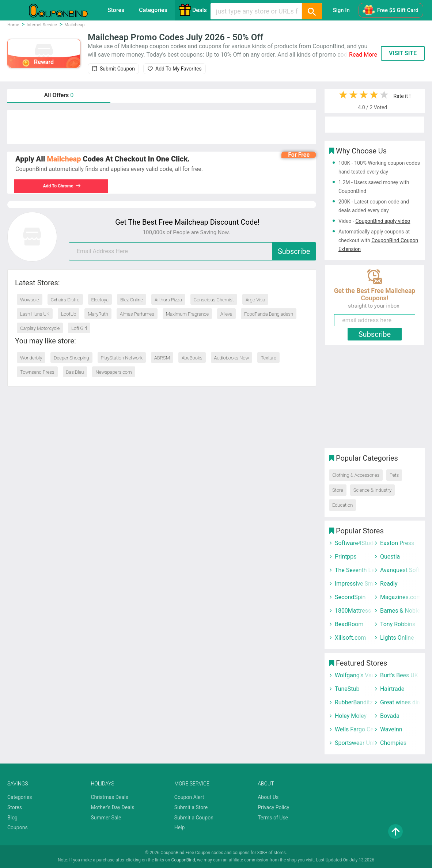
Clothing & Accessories (356, 475)
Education (342, 505)
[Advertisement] (162, 127)
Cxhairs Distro (65, 300)
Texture (268, 358)
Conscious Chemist (214, 300)
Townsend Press (37, 372)
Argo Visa (255, 300)
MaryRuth (98, 314)
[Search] (312, 11)
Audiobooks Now (232, 358)
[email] (192, 251)
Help (180, 827)
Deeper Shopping (71, 358)
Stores (116, 10)
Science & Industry (372, 490)
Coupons (18, 827)
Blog (12, 818)
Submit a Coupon (194, 818)
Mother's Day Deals (112, 807)
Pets (394, 475)
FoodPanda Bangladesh (269, 314)
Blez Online (132, 300)
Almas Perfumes (137, 314)
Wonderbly (31, 358)
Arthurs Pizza (168, 300)
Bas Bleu (75, 372)
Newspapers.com (113, 372)
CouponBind (183, 860)
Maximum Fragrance (187, 314)
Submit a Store (191, 807)
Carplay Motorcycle (40, 328)
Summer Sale (106, 818)
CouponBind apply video (383, 221)
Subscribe (294, 251)
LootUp (69, 314)
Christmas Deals (109, 797)
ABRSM (162, 358)
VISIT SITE (403, 53)
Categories (153, 10)
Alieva (226, 314)
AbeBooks (192, 358)
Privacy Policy (273, 807)
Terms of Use (273, 818)
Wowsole (30, 300)
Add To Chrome (67, 186)
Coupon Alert (189, 797)
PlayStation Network (122, 358)
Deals (193, 10)
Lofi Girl (79, 328)
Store (338, 490)
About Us (268, 797)
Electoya (100, 300)
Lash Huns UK (35, 314)
